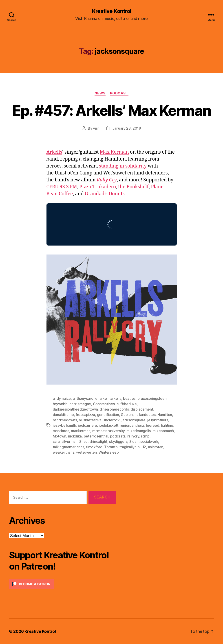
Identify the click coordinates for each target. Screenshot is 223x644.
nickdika (75, 436)
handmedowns (65, 420)
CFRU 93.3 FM (62, 187)
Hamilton (165, 415)
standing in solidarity (123, 166)
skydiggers (118, 442)
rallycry (133, 436)
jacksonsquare (134, 420)
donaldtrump (63, 415)
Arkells (54, 152)
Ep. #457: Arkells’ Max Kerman (112, 110)
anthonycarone (85, 398)
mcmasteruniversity (108, 431)
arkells (116, 398)
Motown (60, 436)
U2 (144, 447)
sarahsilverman (65, 442)
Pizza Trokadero (98, 187)
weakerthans (64, 452)
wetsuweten (86, 452)
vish (96, 128)
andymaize (62, 398)
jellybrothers (158, 420)
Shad (83, 442)
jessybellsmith (64, 425)
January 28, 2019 (127, 128)
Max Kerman (114, 152)
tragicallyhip (130, 447)
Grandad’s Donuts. (105, 194)
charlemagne (80, 404)
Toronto (111, 447)
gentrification (108, 415)
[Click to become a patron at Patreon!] (63, 584)
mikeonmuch (163, 431)
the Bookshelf (133, 187)
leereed (152, 425)
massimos (61, 431)
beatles (129, 398)
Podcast (119, 93)
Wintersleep (109, 452)
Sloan (134, 442)
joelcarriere (87, 425)
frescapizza (85, 415)
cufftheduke (127, 404)
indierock (112, 420)
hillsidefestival (91, 420)
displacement (142, 409)
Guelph (127, 415)
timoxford (94, 447)
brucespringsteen (152, 398)
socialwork (149, 442)
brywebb (60, 404)
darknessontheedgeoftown (75, 409)
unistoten (156, 447)
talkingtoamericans (68, 447)
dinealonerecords (114, 409)
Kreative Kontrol (111, 11)
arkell (104, 398)
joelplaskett (109, 425)
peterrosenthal (96, 436)
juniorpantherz (132, 425)
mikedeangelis (139, 431)
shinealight (98, 442)
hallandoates (145, 415)
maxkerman (81, 431)
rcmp (145, 436)
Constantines (104, 404)
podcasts (118, 436)
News (100, 93)
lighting (167, 425)
